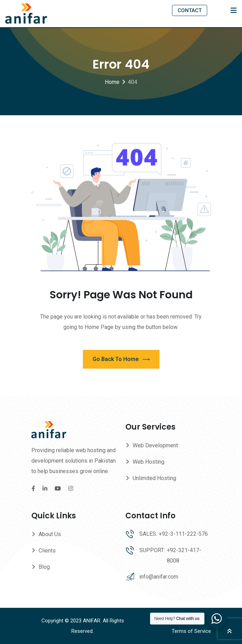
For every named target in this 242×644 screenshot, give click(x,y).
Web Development (155, 445)
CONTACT (190, 10)
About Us (50, 534)
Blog (44, 567)
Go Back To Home (121, 359)
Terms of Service (191, 631)
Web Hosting (149, 462)
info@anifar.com (159, 577)
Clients (47, 551)
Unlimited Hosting (154, 478)
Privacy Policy (188, 621)
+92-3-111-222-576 (183, 534)
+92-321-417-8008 (184, 555)
